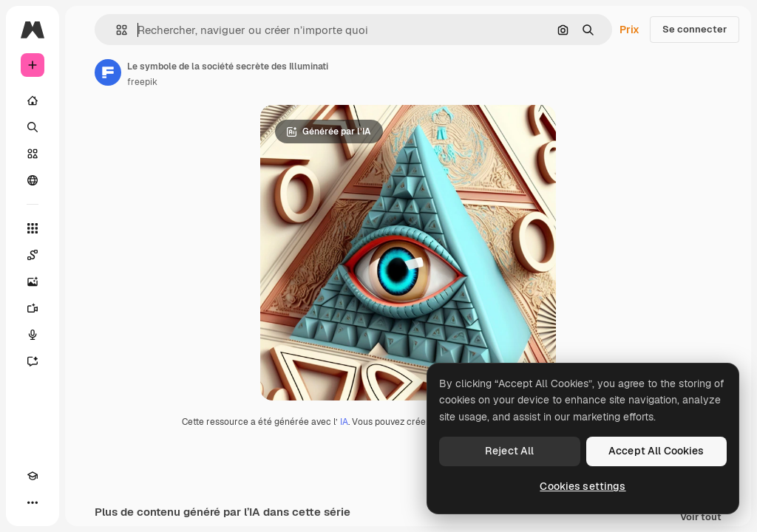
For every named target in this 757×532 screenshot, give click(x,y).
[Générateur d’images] (33, 282)
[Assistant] (33, 361)
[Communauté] (33, 180)
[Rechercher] (33, 127)
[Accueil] (33, 100)
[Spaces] (33, 255)
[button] (116, 30)
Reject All (509, 451)
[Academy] (33, 476)
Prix (629, 30)
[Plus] (33, 502)
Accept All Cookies (656, 451)
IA (344, 422)
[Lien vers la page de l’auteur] (108, 72)
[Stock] (33, 154)
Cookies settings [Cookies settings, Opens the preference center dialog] (583, 486)
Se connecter (695, 29)
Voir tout (701, 518)
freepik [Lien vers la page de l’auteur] (142, 82)
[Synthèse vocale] (33, 335)
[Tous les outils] (33, 228)
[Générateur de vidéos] (33, 308)
